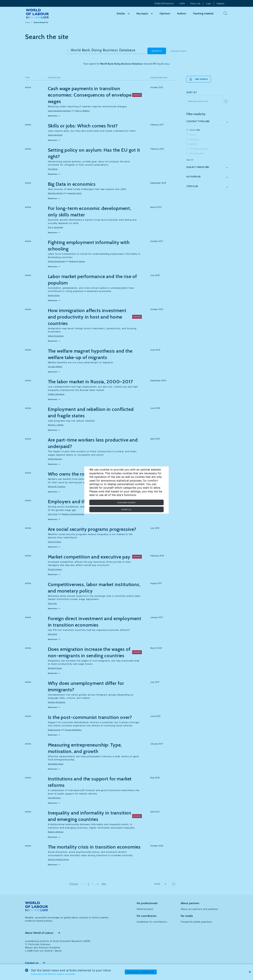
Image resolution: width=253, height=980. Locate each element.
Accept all (126, 509)
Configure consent (126, 503)
